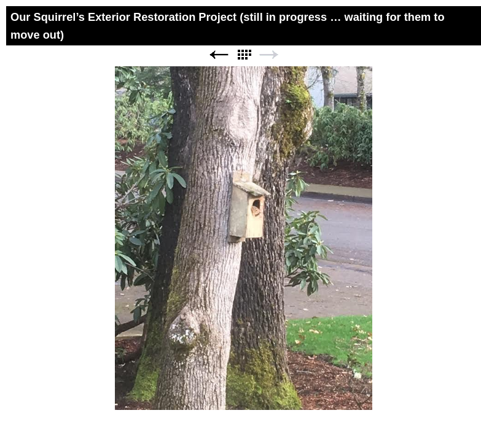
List (244, 55)
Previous (219, 55)
